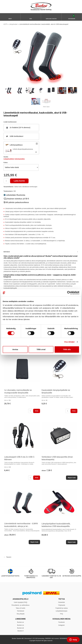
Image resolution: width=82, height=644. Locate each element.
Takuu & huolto (20, 608)
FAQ (61, 614)
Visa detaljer (69, 342)
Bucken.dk (20, 628)
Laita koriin (19, 181)
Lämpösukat (13, 24)
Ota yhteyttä (21, 614)
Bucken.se (20, 622)
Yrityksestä (62, 605)
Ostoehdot (61, 602)
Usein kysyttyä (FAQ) (21, 602)
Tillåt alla (67, 349)
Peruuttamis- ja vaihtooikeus (21, 605)
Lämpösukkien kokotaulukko (14, 159)
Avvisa (15, 349)
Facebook (62, 622)
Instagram (61, 625)
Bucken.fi (20, 631)
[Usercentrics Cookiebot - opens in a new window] (69, 293)
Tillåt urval (41, 349)
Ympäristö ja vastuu (61, 608)
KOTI (5, 24)
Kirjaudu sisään (51, 19)
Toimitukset (20, 611)
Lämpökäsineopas (61, 611)
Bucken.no (21, 625)
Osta (37, 411)
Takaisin (7, 557)
